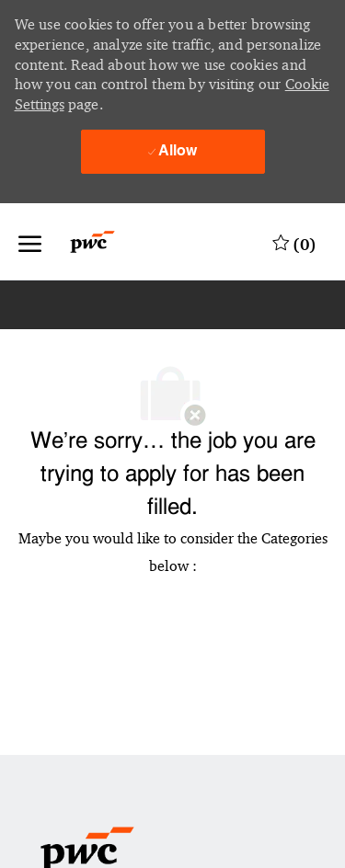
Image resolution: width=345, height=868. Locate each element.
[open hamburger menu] (30, 242)
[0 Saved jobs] (294, 242)
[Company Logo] (103, 242)
